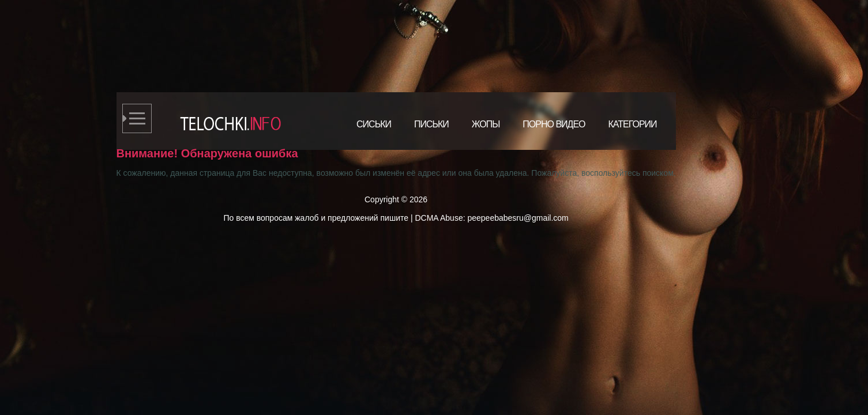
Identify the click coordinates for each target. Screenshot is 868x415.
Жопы (486, 124)
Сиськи (374, 124)
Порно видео (554, 124)
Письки (431, 124)
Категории (633, 124)
